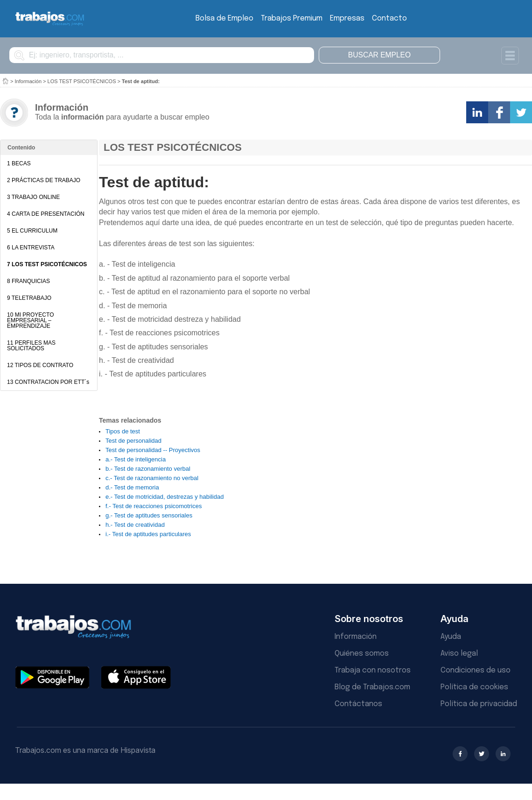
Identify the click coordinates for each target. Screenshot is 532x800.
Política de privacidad (479, 704)
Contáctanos (358, 704)
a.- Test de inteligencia (136, 459)
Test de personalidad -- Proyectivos (153, 450)
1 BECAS (19, 163)
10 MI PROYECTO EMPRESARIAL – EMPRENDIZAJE (30, 320)
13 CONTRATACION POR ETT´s (48, 382)
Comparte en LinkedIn (477, 112)
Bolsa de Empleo (224, 18)
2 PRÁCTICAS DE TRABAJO (44, 180)
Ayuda (451, 637)
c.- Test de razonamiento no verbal (152, 478)
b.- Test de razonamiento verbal (148, 469)
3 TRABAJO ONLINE (33, 197)
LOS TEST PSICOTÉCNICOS (82, 81)
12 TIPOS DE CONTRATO (40, 365)
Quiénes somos (362, 654)
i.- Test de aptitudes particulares (148, 534)
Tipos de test (123, 431)
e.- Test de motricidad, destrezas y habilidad (164, 497)
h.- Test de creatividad (135, 525)
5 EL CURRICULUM (32, 231)
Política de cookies (474, 687)
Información (28, 81)
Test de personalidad (133, 441)
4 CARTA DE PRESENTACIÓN (46, 214)
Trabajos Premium (292, 18)
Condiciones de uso (476, 670)
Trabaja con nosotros (373, 670)
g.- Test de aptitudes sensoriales (149, 515)
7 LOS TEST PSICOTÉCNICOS (47, 264)
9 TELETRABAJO (29, 298)
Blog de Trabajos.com (372, 687)
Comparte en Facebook (499, 112)
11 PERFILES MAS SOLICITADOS (31, 346)
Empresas (347, 18)
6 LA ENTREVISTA (31, 248)
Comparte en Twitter (521, 112)
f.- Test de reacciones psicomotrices (154, 506)
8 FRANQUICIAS (28, 281)
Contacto (389, 18)
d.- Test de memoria (132, 487)
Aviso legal (459, 654)
